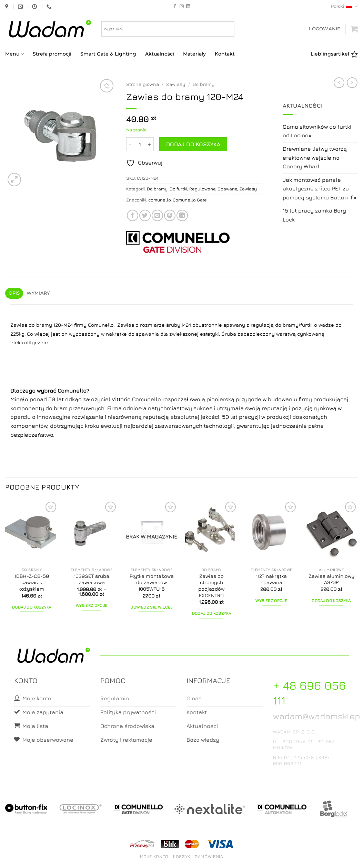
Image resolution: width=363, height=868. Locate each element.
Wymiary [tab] (38, 293)
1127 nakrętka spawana (271, 579)
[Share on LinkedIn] (182, 215)
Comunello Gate (190, 200)
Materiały (194, 54)
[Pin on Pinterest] (170, 215)
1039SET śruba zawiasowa (92, 579)
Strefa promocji (52, 54)
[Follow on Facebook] (175, 7)
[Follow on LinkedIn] (188, 7)
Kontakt (225, 54)
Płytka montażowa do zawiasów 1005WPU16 (152, 582)
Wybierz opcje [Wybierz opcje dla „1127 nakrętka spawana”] (271, 601)
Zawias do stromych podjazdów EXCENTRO (211, 586)
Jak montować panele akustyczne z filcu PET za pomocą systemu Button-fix (320, 189)
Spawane (227, 189)
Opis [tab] (14, 293)
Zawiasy (176, 84)
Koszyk (182, 856)
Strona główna (143, 84)
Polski (344, 6)
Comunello (72, 391)
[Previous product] (352, 83)
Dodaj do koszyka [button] (32, 607)
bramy (291, 325)
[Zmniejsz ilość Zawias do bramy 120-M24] (130, 144)
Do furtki (178, 189)
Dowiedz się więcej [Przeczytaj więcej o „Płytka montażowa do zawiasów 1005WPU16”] (151, 607)
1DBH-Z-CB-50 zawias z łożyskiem (32, 582)
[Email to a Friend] (157, 215)
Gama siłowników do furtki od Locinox (317, 131)
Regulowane (202, 189)
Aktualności (160, 54)
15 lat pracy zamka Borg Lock (314, 215)
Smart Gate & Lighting (108, 54)
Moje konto (154, 856)
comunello (159, 200)
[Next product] (339, 83)
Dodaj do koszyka (193, 144)
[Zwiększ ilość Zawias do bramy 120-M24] (150, 144)
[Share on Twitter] (145, 215)
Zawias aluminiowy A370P (331, 579)
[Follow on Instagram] (182, 7)
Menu (14, 54)
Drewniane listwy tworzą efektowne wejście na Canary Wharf (315, 157)
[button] (325, 29)
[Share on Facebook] (133, 215)
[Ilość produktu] (140, 144)
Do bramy (204, 84)
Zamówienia (209, 856)
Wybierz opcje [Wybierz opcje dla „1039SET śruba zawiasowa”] (92, 605)
